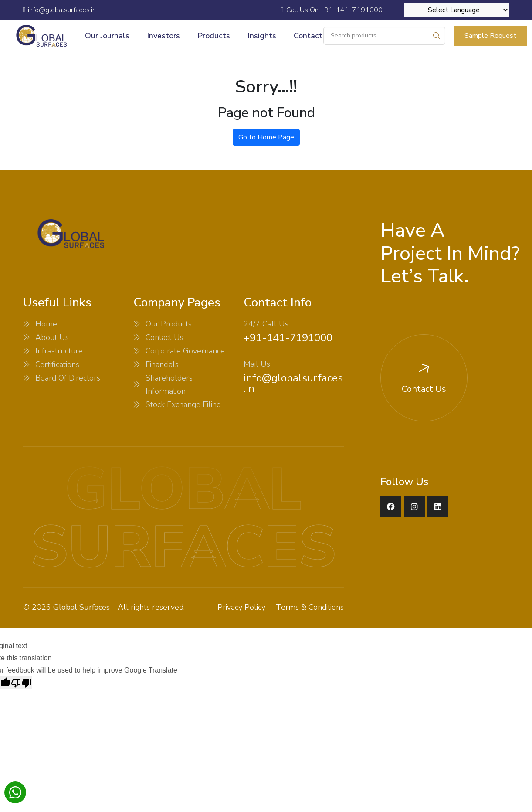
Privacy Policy (241, 607)
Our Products (169, 324)
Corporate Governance (185, 351)
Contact (308, 36)
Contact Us (164, 337)
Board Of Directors (68, 378)
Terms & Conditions (310, 607)
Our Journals (107, 36)
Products (214, 36)
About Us (52, 337)
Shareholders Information (169, 384)
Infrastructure (59, 351)
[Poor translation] (21, 683)
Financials (162, 364)
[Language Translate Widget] (457, 10)
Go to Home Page (266, 137)
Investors (163, 36)
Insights (262, 36)
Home (46, 324)
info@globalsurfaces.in (293, 383)
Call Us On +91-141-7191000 (332, 10)
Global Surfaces (81, 607)
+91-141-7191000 (288, 338)
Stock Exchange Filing (183, 404)
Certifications (57, 364)
